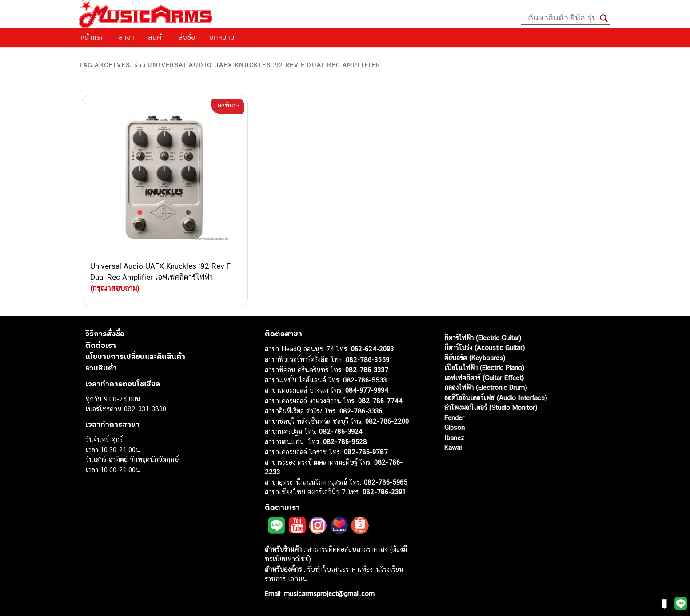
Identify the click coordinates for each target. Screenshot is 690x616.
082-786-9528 (345, 442)
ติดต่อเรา (101, 345)
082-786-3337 (367, 370)
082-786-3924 (341, 431)
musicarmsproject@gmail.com (328, 594)
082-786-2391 (384, 492)
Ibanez (454, 438)
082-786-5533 (365, 380)
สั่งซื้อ (187, 37)
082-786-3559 (367, 360)
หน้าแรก (93, 37)
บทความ (222, 37)
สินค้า (156, 37)
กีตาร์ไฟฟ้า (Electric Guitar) (483, 338)
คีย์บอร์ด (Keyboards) (475, 358)
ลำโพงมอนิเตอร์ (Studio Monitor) (491, 407)
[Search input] (562, 18)
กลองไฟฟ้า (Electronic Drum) (486, 387)
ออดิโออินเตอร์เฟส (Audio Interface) (496, 398)
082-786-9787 (366, 452)
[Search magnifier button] (604, 18)
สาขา (126, 37)
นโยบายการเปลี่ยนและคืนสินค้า (135, 356)
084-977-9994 (367, 390)
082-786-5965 (386, 482)
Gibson (455, 427)
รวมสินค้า (101, 368)
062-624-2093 (372, 349)
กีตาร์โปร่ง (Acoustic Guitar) (485, 348)
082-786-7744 (380, 401)
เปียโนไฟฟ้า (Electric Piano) (484, 368)
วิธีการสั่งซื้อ (105, 334)
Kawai (453, 447)
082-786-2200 (387, 421)
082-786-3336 (361, 411)
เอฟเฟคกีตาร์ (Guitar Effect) (484, 378)
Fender (454, 418)
